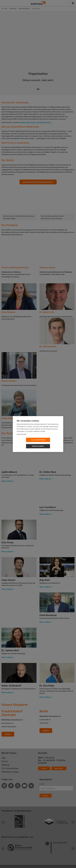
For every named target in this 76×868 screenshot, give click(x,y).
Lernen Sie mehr (21, 437)
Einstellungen (49, 443)
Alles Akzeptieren (27, 443)
